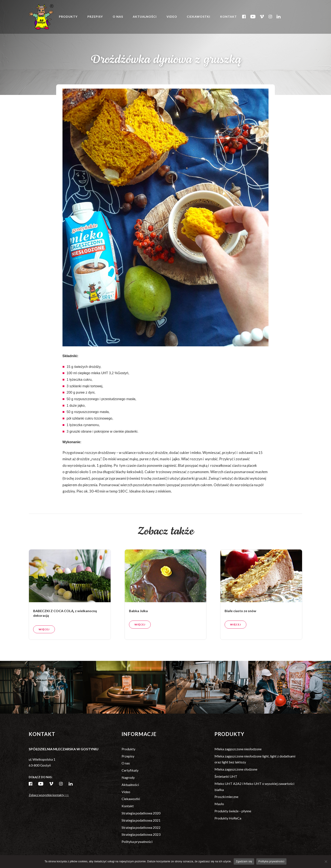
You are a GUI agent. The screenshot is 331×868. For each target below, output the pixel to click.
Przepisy (95, 17)
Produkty (69, 17)
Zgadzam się (244, 861)
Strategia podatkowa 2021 (141, 820)
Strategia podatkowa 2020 (141, 813)
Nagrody (128, 777)
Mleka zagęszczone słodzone (236, 769)
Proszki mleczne (226, 797)
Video (172, 17)
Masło (219, 804)
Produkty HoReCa (228, 818)
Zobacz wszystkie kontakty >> (49, 795)
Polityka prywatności (137, 842)
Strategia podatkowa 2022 (141, 827)
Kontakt (229, 17)
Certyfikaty (130, 770)
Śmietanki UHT (226, 776)
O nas (118, 17)
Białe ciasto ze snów (240, 631)
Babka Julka (138, 631)
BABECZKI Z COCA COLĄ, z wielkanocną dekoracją (65, 634)
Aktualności (145, 17)
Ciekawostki (199, 17)
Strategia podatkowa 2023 (141, 834)
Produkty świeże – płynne (233, 811)
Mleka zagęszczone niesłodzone (238, 749)
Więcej (44, 650)
